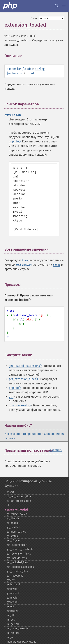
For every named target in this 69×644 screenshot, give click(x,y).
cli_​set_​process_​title (19, 501)
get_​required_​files (17, 571)
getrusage (12, 611)
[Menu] (64, 6)
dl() (11, 397)
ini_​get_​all (13, 624)
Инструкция (13, 434)
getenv (11, 580)
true (25, 260)
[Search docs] (56, 6)
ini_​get (11, 620)
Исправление (32, 434)
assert (10, 492)
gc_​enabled (13, 527)
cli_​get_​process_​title (19, 497)
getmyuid (12, 602)
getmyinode (14, 593)
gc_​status (12, 536)
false (57, 265)
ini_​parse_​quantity (18, 629)
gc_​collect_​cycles (17, 514)
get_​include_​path (17, 558)
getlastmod (13, 585)
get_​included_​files (17, 563)
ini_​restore (13, 633)
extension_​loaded (17, 510)
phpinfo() (15, 141)
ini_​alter (11, 615)
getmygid (12, 589)
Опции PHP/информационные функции (28, 483)
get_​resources (15, 576)
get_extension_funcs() (23, 379)
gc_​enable (13, 523)
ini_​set (11, 637)
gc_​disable (13, 519)
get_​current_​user (17, 545)
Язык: (34, 18)
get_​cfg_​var (13, 541)
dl (8, 505)
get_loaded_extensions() (25, 366)
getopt (10, 607)
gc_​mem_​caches (16, 532)
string (40, 69)
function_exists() (20, 405)
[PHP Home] (10, 6)
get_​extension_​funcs (19, 554)
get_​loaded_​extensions (20, 567)
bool (31, 73)
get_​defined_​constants (20, 549)
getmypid (12, 598)
